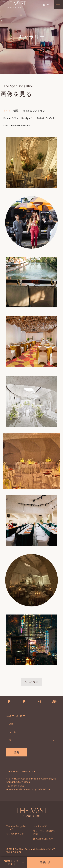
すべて (7, 111)
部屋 (16, 111)
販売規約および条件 (43, 839)
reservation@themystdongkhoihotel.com (29, 789)
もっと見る (31, 682)
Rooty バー (28, 118)
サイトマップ (40, 826)
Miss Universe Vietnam (17, 125)
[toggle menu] (58, 5)
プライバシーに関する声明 (44, 832)
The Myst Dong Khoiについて (18, 828)
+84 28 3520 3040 (15, 786)
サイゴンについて (15, 834)
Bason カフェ (11, 118)
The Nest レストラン (33, 111)
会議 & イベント (46, 118)
